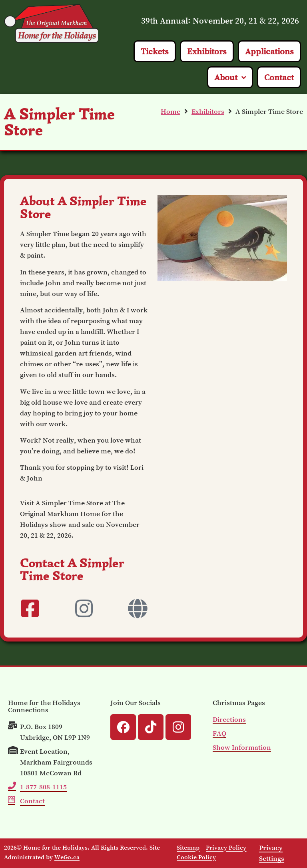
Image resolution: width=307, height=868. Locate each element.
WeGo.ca (67, 857)
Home (170, 111)
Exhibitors (208, 111)
